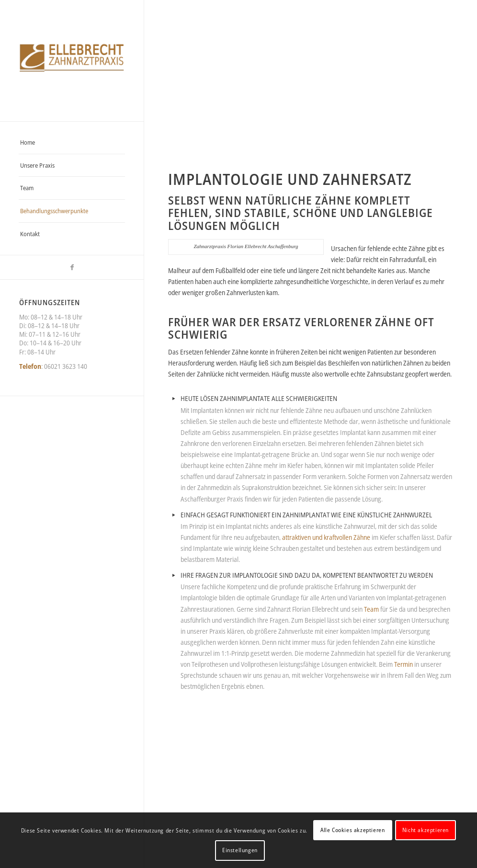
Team (372, 609)
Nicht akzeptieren (426, 830)
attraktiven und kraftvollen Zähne (326, 537)
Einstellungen (240, 850)
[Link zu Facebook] (72, 267)
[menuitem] (72, 143)
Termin (403, 664)
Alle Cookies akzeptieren (352, 830)
